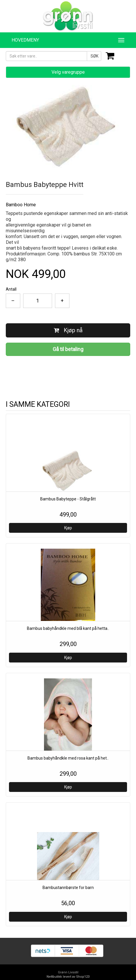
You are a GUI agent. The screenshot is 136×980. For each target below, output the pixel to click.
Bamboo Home (21, 205)
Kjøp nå (68, 330)
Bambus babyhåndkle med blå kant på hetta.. (68, 628)
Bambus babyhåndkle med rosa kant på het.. (68, 758)
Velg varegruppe (68, 72)
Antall (11, 289)
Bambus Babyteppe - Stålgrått (68, 499)
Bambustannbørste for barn (68, 888)
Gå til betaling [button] (68, 349)
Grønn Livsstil (68, 972)
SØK (94, 56)
